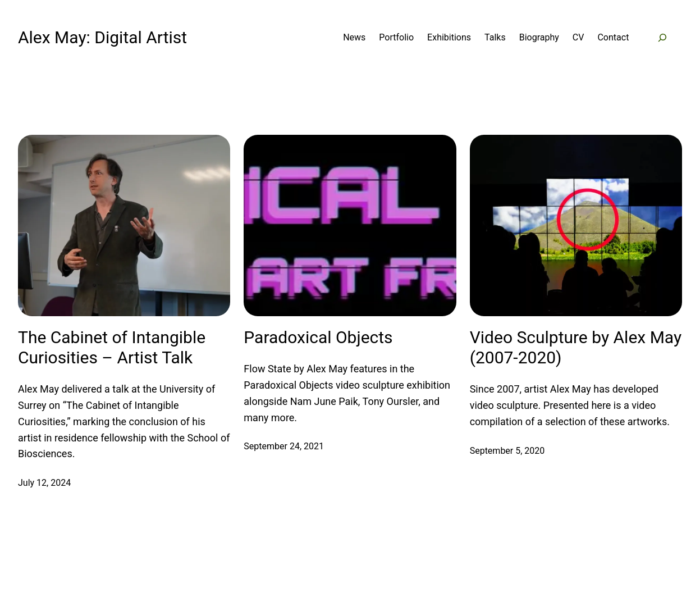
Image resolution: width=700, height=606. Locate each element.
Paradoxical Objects (318, 337)
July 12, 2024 (44, 483)
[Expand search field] (662, 38)
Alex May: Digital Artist (102, 37)
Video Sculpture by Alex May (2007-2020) (576, 347)
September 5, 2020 (507, 451)
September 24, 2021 (284, 446)
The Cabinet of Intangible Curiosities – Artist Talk (112, 347)
